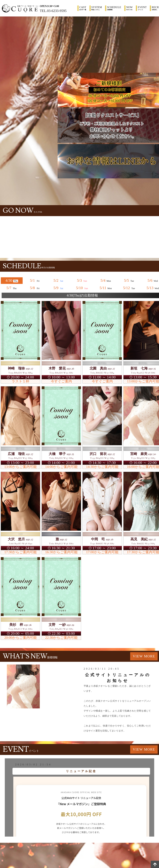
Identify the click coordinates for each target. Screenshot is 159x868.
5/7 (12, 288)
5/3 (82, 280)
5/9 (59, 288)
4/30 (12, 280)
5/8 (35, 288)
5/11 (106, 288)
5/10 (82, 288)
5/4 (106, 280)
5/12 (129, 288)
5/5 (129, 280)
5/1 (35, 280)
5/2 (59, 280)
